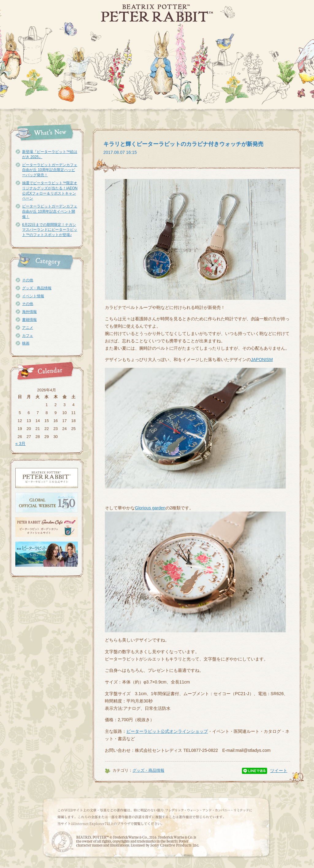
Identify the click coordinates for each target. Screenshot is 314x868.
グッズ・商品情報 (37, 288)
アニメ (28, 328)
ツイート (279, 771)
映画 (26, 343)
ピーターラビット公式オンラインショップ (167, 731)
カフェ (28, 336)
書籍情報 (29, 320)
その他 (28, 280)
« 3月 (20, 444)
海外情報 (29, 312)
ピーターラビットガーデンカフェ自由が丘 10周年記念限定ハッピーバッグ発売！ (50, 170)
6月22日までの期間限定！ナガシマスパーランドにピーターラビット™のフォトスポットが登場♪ (50, 230)
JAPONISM (262, 360)
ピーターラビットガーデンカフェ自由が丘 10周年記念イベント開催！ (50, 211)
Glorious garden (150, 508)
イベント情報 (33, 296)
